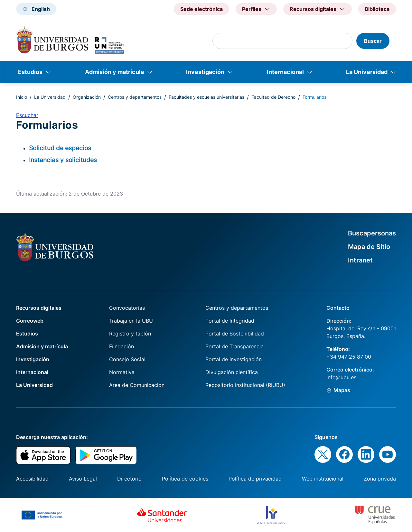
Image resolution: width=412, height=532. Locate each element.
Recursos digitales (39, 308)
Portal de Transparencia (234, 346)
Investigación (205, 72)
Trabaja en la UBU (131, 321)
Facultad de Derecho (273, 97)
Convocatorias (127, 308)
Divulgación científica (232, 372)
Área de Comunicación (137, 385)
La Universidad (367, 72)
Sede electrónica (201, 9)
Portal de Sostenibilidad (235, 334)
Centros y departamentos (135, 97)
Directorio (129, 479)
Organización (87, 97)
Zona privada (380, 479)
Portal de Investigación (234, 359)
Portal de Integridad (230, 321)
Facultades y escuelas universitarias (206, 97)
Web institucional (323, 479)
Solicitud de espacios (60, 148)
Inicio (22, 97)
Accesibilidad (32, 479)
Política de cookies (185, 479)
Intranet (360, 260)
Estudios (30, 72)
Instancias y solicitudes (63, 160)
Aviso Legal (83, 479)
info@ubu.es (341, 377)
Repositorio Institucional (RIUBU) (245, 385)
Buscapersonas (372, 233)
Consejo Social (127, 359)
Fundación (122, 346)
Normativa (122, 372)
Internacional (285, 72)
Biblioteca (377, 9)
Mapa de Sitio (369, 247)
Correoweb (30, 321)
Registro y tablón (130, 334)
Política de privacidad (255, 479)
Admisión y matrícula (114, 72)
